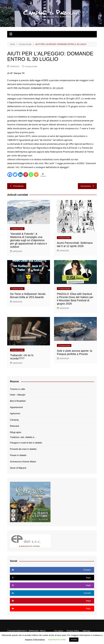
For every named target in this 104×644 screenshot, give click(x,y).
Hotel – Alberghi (18, 395)
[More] (36, 175)
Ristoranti (14, 426)
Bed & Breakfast (18, 401)
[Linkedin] (20, 175)
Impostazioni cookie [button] (57, 639)
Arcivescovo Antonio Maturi (23, 462)
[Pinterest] (26, 175)
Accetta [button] (74, 640)
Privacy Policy (73, 631)
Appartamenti (16, 407)
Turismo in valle (17, 389)
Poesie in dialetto (18, 455)
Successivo (87, 186)
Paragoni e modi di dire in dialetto (26, 443)
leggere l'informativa (35, 639)
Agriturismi (15, 413)
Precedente (17, 186)
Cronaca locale (31, 66)
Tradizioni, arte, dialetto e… (23, 437)
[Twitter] (15, 175)
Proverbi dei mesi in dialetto (23, 449)
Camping (14, 420)
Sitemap (86, 631)
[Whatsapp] (31, 175)
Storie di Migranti (18, 468)
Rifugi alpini (16, 432)
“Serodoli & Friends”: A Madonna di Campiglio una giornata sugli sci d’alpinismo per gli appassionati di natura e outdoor (28, 240)
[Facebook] (10, 175)
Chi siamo (59, 631)
